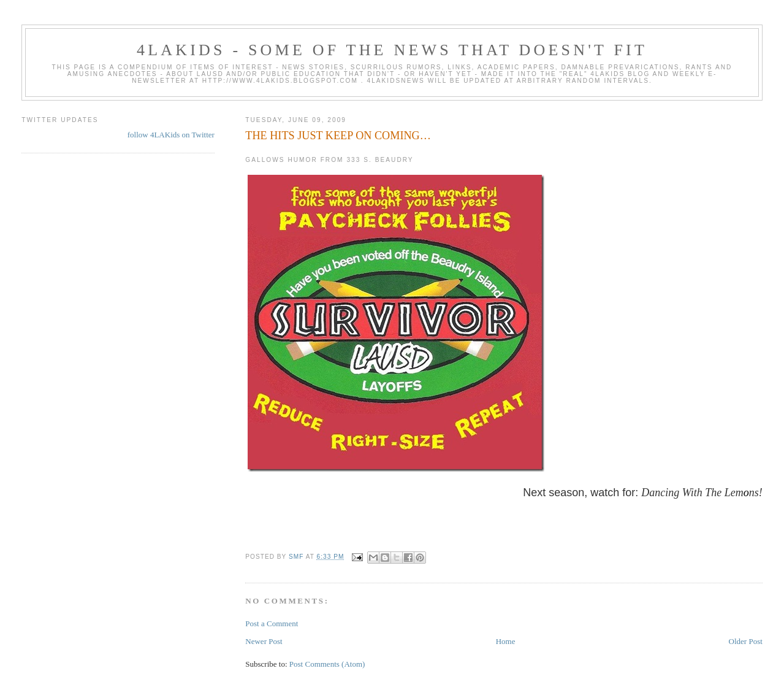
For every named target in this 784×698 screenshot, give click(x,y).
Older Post (746, 641)
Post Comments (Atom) (327, 664)
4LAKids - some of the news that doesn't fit (392, 50)
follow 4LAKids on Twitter (171, 135)
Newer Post (264, 641)
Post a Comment (272, 623)
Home (506, 641)
